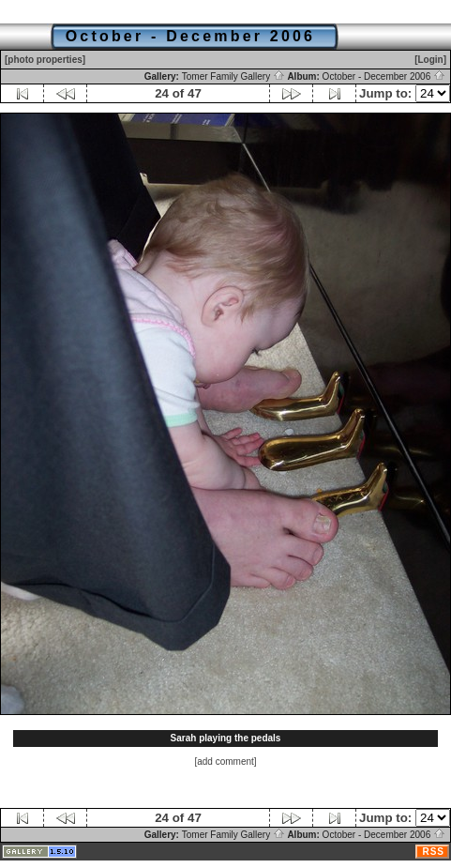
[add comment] (225, 761)
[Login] (430, 60)
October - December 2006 (384, 76)
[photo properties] (45, 60)
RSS (433, 852)
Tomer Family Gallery (233, 76)
